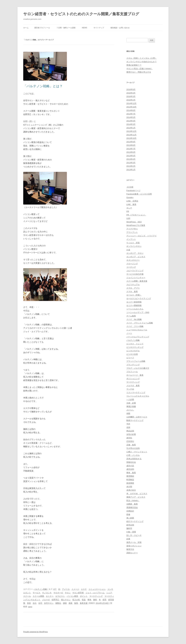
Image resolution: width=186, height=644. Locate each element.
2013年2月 (131, 166)
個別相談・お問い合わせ (120, 28)
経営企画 (130, 525)
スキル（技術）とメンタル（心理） (142, 58)
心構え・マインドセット (137, 452)
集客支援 (84, 603)
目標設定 (130, 511)
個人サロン (66, 600)
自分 (35, 603)
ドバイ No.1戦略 (134, 319)
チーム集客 (131, 316)
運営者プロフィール (42, 28)
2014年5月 (131, 117)
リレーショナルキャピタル (138, 396)
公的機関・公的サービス (137, 417)
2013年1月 (131, 170)
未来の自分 (131, 490)
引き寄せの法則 (133, 448)
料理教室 (130, 480)
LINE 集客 (131, 204)
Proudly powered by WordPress (36, 632)
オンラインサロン (134, 246)
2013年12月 (131, 131)
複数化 (58, 603)
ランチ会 (130, 389)
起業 (128, 539)
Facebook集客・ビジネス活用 (139, 194)
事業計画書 (131, 406)
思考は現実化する (134, 459)
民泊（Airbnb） (133, 501)
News (85, 28)
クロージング (132, 264)
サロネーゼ (58, 593)
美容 (29, 603)
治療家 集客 (132, 504)
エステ (84, 589)
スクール (27, 596)
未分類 (129, 487)
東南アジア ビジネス (136, 497)
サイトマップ (99, 28)
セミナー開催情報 (134, 305)
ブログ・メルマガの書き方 (138, 368)
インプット (131, 239)
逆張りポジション (134, 546)
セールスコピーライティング (139, 298)
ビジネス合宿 (132, 354)
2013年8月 (131, 145)
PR (128, 211)
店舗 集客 (131, 445)
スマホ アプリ (133, 288)
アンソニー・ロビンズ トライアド (142, 236)
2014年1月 (131, 128)
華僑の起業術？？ (134, 65)
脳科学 (129, 528)
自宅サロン (49, 603)
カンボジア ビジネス (136, 257)
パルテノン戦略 (40, 589)
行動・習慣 (131, 532)
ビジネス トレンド (135, 344)
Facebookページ (133, 191)
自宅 (40, 603)
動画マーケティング (135, 420)
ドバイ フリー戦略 (135, 326)
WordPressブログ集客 (136, 225)
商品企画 (130, 431)
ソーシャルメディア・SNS (138, 312)
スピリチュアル (133, 285)
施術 (95, 600)
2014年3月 (131, 124)
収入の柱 (76, 600)
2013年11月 (131, 135)
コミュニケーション (97, 589)
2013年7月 (131, 149)
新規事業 (130, 483)
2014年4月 (131, 121)
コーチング (131, 267)
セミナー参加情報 (134, 302)
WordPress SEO (134, 222)
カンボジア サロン (135, 253)
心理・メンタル (133, 455)
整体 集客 (131, 473)
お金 (128, 250)
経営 (104, 600)
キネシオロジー (133, 260)
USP (128, 218)
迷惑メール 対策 (134, 542)
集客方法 (130, 549)
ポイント (84, 596)
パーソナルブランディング (138, 337)
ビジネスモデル (133, 351)
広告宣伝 (130, 441)
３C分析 (130, 187)
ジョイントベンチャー (136, 278)
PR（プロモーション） (136, 215)
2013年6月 (131, 152)
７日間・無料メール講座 (66, 28)
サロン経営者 (78, 593)
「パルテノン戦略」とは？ (43, 86)
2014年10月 (131, 107)
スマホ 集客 (132, 292)
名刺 (128, 427)
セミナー (50, 596)
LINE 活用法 (132, 201)
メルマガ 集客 (133, 386)
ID (59, 589)
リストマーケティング (136, 393)
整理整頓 (130, 476)
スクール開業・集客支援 (137, 281)
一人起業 (130, 400)
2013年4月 (131, 159)
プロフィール (132, 372)
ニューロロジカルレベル (137, 330)
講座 (70, 603)
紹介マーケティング (135, 521)
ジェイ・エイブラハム (95, 593)
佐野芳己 (55, 600)
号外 (128, 424)
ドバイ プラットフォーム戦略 (140, 323)
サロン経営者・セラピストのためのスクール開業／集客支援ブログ (81, 14)
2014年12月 (131, 103)
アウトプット (132, 232)
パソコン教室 (72, 596)
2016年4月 (131, 93)
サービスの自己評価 (135, 274)
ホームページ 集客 (135, 375)
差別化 (129, 438)
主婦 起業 (131, 403)
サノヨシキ (47, 593)
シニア (109, 593)
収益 (84, 600)
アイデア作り (132, 229)
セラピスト (60, 596)
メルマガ (46, 600)
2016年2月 (131, 100)
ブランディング (133, 365)
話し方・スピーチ (134, 535)
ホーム (26, 28)
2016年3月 (131, 96)
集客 (76, 603)
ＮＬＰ (129, 208)
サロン (68, 593)
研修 (128, 514)
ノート (129, 333)
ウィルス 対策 (133, 243)
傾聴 (128, 413)
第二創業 (130, 518)
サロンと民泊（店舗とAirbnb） (140, 69)
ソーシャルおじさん (135, 309)
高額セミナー (132, 553)
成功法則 (130, 469)
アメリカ (66, 589)
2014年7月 (131, 114)
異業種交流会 (132, 507)
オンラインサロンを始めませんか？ (142, 62)
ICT (55, 589)
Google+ (130, 197)
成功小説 (130, 466)
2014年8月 (131, 110)
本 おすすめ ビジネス (137, 494)
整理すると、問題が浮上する (139, 72)
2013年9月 (131, 142)
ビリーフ (130, 358)
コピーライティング (135, 271)
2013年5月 (131, 156)
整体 (89, 600)
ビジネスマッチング (135, 347)
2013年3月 (131, 163)
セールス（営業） (134, 295)
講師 (65, 603)
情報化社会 (131, 462)
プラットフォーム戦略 (136, 361)
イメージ (75, 589)
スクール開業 (38, 596)
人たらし (130, 410)
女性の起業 (131, 434)
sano (30, 607)
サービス (36, 593)
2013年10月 (131, 138)
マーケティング (96, 596)
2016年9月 (131, 89)
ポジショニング (133, 379)
